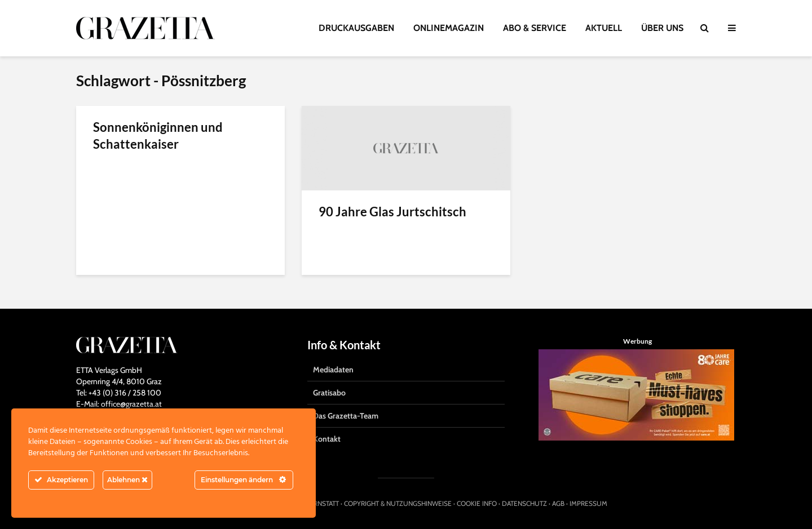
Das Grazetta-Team (346, 416)
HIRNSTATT (323, 503)
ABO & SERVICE (535, 28)
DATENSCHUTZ (524, 503)
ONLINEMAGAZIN (449, 28)
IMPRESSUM (588, 503)
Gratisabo (329, 393)
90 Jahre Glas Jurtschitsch (392, 212)
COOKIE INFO (477, 503)
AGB (558, 503)
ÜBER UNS (662, 28)
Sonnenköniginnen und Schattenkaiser (158, 135)
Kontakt (327, 439)
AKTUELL (604, 28)
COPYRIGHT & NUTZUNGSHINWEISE (398, 503)
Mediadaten (333, 370)
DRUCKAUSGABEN (356, 28)
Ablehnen (127, 480)
